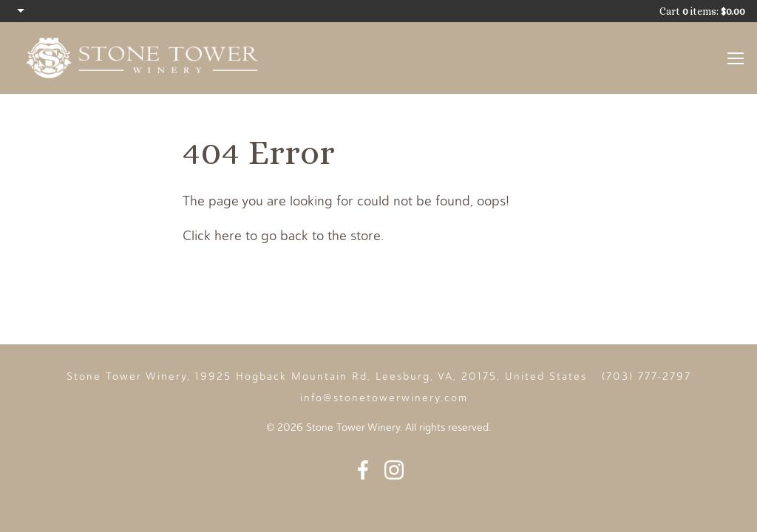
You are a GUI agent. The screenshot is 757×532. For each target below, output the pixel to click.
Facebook (363, 470)
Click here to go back (245, 236)
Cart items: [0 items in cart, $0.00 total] (702, 11)
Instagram (394, 470)
